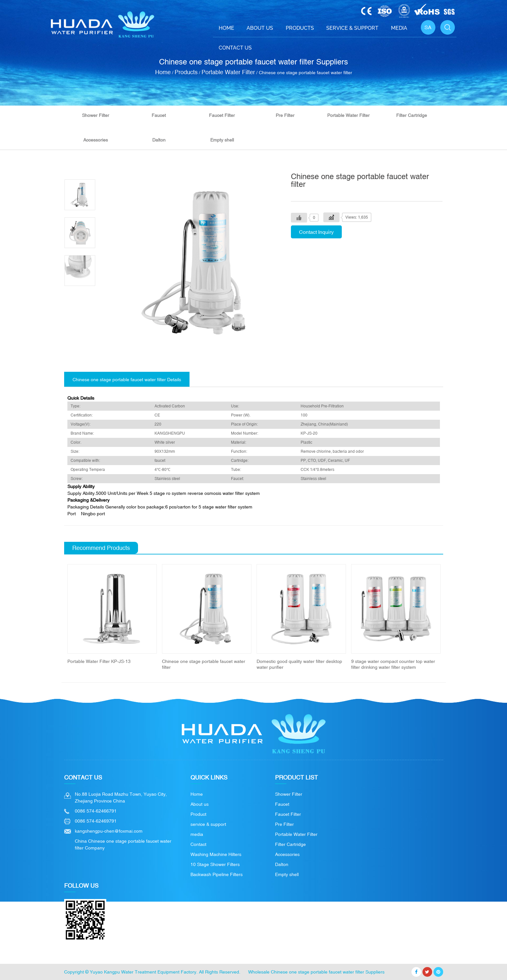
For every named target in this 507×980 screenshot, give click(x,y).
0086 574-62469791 (96, 821)
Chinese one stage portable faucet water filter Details (127, 380)
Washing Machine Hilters (216, 854)
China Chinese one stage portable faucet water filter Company (123, 844)
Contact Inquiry (316, 232)
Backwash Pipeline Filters (217, 874)
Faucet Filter (222, 115)
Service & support (352, 28)
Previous (57, 617)
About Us (260, 28)
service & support (208, 824)
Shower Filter (96, 115)
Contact (198, 844)
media (197, 834)
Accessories (96, 140)
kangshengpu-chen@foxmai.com (109, 831)
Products (300, 28)
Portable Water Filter (228, 72)
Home (226, 28)
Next (451, 617)
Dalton (159, 140)
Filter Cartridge (412, 115)
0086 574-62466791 (96, 811)
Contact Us (235, 48)
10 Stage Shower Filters (215, 864)
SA (428, 27)
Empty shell (222, 140)
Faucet (159, 115)
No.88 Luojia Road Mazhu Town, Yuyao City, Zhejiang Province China (121, 798)
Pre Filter (285, 115)
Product (198, 814)
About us (200, 804)
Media (399, 28)
